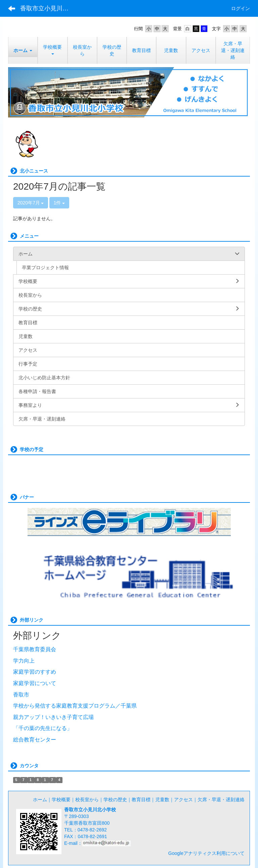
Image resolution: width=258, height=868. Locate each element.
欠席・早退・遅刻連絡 (221, 800)
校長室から (87, 800)
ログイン (241, 8)
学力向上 (24, 661)
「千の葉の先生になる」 (43, 728)
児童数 (162, 800)
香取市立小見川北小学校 (49, 8)
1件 (59, 203)
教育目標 (141, 800)
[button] (23, 50)
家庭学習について (35, 683)
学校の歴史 (115, 800)
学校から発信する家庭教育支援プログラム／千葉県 (75, 706)
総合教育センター (35, 740)
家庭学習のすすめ (35, 672)
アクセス (183, 800)
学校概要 (61, 800)
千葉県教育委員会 (35, 649)
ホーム (40, 800)
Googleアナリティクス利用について (206, 853)
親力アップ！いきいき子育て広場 (53, 717)
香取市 (21, 695)
